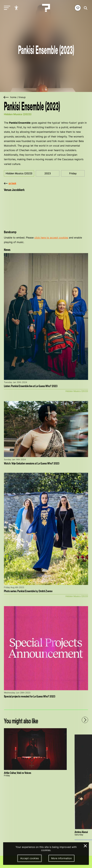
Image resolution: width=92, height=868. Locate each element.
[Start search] (85, 8)
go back (10, 183)
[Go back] (6, 97)
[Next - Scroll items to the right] (85, 720)
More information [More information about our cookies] (61, 858)
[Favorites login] (78, 8)
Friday (73, 173)
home (13, 97)
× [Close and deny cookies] (85, 845)
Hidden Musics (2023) (19, 173)
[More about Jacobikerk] (46, 210)
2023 (48, 173)
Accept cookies (30, 858)
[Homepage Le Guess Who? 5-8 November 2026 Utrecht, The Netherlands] (46, 8)
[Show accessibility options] (17, 8)
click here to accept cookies (51, 238)
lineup (22, 97)
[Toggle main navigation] (6, 8)
